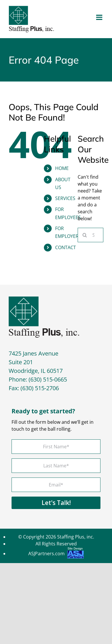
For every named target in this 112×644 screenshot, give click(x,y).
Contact (66, 247)
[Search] (85, 235)
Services (65, 198)
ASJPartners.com (56, 554)
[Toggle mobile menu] (100, 17)
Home (62, 168)
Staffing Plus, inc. (76, 537)
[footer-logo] (44, 299)
